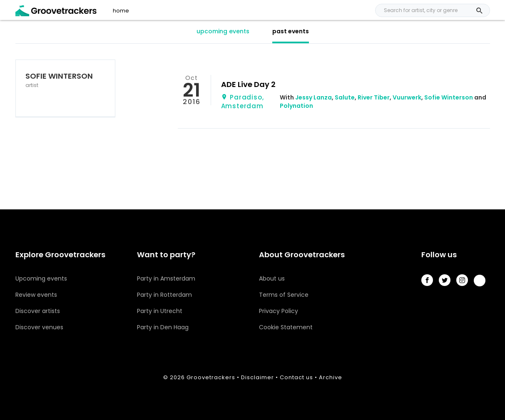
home (121, 11)
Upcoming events (41, 278)
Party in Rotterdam (164, 295)
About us (272, 278)
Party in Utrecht (160, 311)
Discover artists (38, 311)
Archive (331, 377)
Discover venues (39, 327)
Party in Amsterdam (166, 278)
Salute (345, 97)
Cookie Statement (286, 327)
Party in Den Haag (163, 327)
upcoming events (223, 31)
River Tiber (374, 97)
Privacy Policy (279, 311)
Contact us (296, 377)
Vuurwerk (407, 97)
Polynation (296, 106)
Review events (36, 295)
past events (291, 31)
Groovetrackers (211, 377)
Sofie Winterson (449, 97)
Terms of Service (284, 295)
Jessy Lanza (313, 97)
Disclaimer (257, 377)
